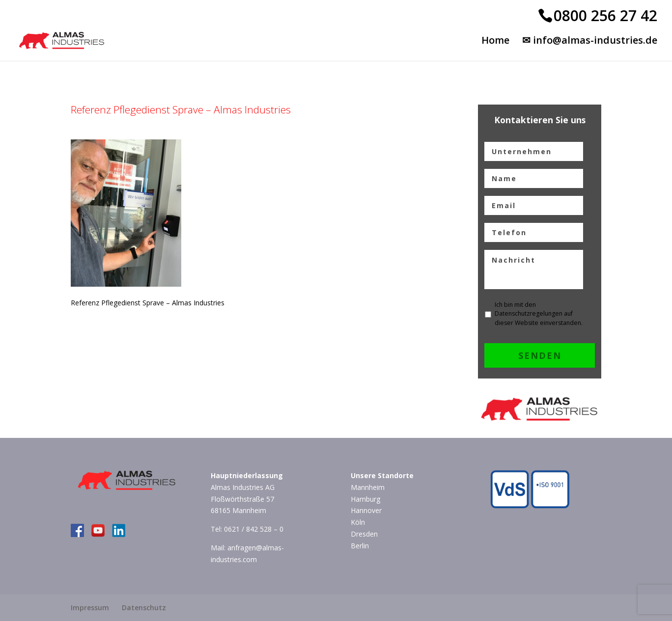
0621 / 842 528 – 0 (254, 529)
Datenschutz (144, 607)
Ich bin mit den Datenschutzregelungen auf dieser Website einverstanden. (539, 314)
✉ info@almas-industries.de (590, 42)
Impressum (90, 607)
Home (495, 42)
